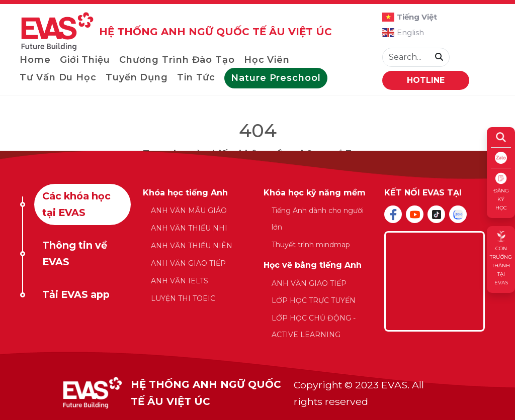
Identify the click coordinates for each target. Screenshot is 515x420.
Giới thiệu (85, 60)
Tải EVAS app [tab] (76, 294)
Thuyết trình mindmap (311, 245)
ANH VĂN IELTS (180, 281)
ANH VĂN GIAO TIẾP (188, 263)
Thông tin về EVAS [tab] (75, 253)
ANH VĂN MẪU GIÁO (189, 211)
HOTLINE (426, 80)
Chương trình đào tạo (177, 60)
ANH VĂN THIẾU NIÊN (192, 246)
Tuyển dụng (137, 77)
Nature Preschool (276, 78)
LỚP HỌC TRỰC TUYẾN (314, 300)
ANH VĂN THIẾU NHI (189, 228)
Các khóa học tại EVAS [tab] (76, 204)
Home (35, 60)
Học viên (267, 60)
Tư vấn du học (58, 77)
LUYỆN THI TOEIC (183, 298)
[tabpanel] (257, 269)
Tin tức (196, 77)
